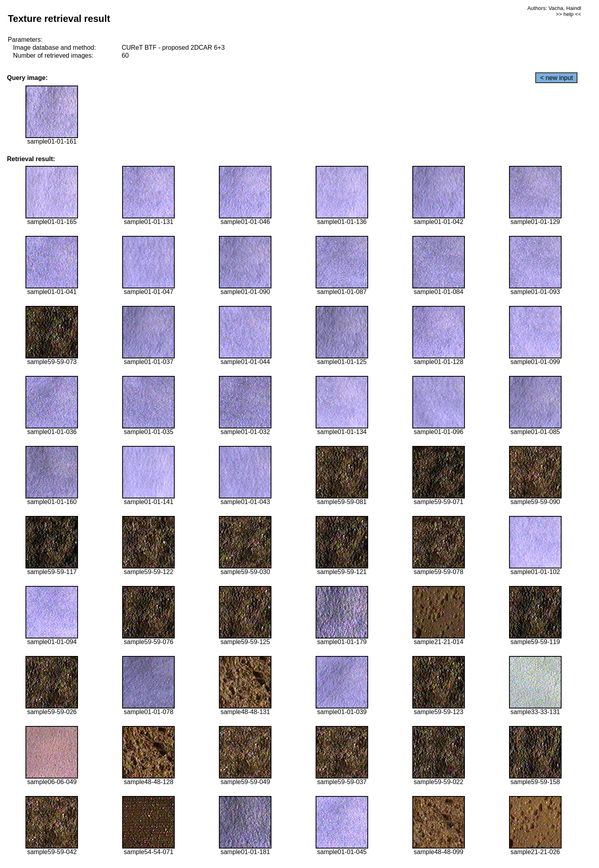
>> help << (568, 14)
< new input (556, 78)
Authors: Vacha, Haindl (554, 8)
